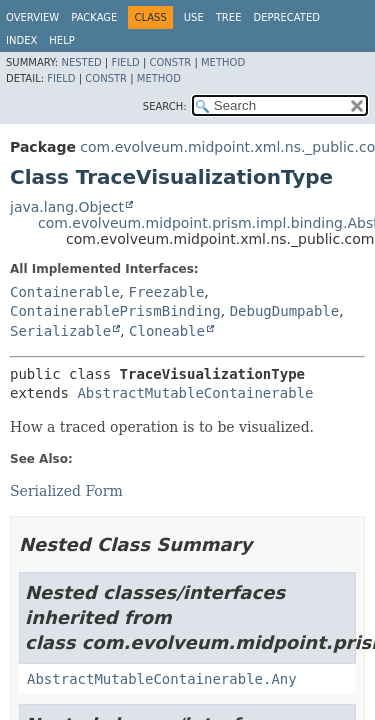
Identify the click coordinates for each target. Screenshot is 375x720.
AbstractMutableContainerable (195, 393)
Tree (229, 17)
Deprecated (286, 17)
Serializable (60, 331)
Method (223, 62)
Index (21, 40)
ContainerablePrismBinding (115, 311)
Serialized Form (66, 491)
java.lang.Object (67, 207)
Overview (32, 17)
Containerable (65, 292)
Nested (81, 62)
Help (61, 40)
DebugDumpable (285, 311)
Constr (170, 62)
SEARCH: (165, 106)
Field (125, 62)
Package (94, 17)
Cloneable (167, 331)
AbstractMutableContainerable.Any (162, 679)
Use (194, 17)
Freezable (166, 292)
